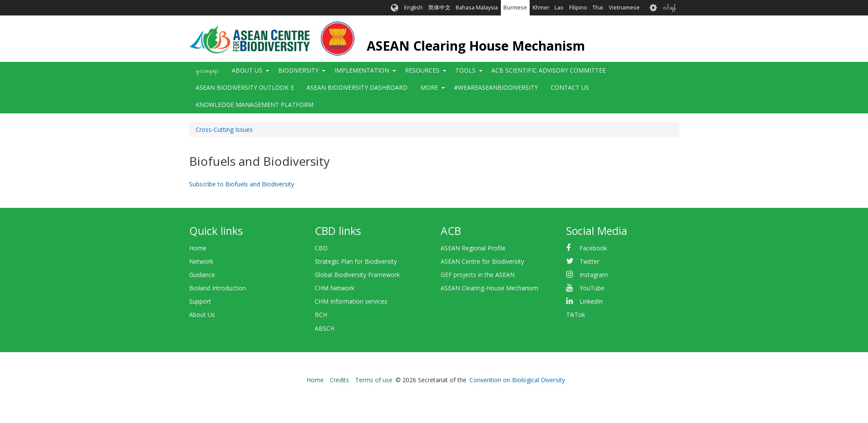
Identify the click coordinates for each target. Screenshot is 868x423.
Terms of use (374, 380)
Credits (339, 380)
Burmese (515, 8)
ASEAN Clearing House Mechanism (476, 46)
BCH (321, 315)
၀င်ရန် (670, 8)
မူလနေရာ (207, 70)
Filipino (578, 8)
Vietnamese (624, 8)
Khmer (541, 8)
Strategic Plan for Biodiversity (356, 261)
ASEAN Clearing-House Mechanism (489, 288)
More (429, 87)
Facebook (593, 248)
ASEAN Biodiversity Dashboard (357, 87)
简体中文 (439, 8)
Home (198, 248)
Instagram (594, 275)
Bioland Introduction (218, 288)
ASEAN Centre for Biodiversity (482, 261)
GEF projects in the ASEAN (478, 275)
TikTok (576, 315)
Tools (465, 70)
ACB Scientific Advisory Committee (549, 70)
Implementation (362, 70)
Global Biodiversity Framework (357, 275)
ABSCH (325, 328)
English (413, 8)
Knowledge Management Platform (255, 105)
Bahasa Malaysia (477, 8)
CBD (321, 248)
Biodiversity (298, 70)
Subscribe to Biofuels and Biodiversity (242, 184)
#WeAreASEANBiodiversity (496, 87)
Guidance (202, 275)
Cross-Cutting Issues (224, 129)
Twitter (589, 261)
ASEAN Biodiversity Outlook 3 (245, 87)
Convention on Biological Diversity (517, 380)
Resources (422, 70)
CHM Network (334, 288)
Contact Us (570, 87)
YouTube (592, 288)
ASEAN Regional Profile (473, 248)
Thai (598, 8)
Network (201, 261)
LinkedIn (591, 301)
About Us (247, 70)
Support (200, 301)
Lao (559, 8)
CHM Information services (351, 301)
